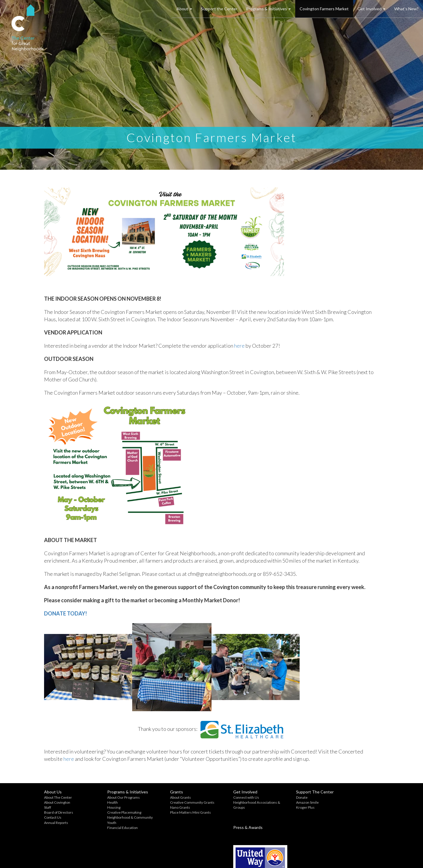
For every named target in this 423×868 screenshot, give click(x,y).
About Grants (169, 797)
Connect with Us (229, 797)
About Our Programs (118, 797)
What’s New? (406, 9)
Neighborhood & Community (124, 817)
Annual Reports (56, 823)
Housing (108, 807)
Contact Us (53, 817)
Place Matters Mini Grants (179, 812)
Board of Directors (59, 812)
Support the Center (219, 9)
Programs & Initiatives (268, 9)
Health (107, 802)
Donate (279, 797)
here (239, 346)
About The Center (58, 797)
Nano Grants (169, 807)
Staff (48, 807)
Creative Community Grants (181, 802)
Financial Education (117, 828)
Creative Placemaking (118, 812)
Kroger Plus (282, 807)
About (184, 9)
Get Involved (371, 9)
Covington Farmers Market (324, 9)
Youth (106, 823)
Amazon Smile (284, 802)
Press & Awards (345, 792)
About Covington (57, 802)
